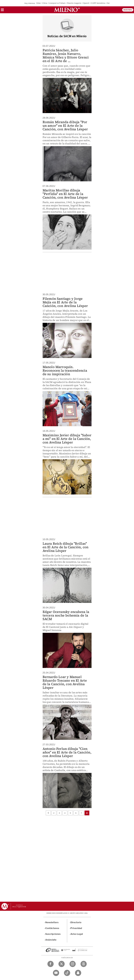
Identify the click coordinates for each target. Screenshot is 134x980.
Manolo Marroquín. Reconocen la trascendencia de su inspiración (65, 370)
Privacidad (76, 928)
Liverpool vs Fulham (57, 3)
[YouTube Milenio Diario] (56, 973)
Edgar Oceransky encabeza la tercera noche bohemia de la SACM (66, 615)
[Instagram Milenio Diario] (73, 964)
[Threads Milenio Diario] (84, 964)
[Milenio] (67, 10)
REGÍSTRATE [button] (128, 10)
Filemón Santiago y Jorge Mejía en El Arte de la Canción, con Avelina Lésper (65, 302)
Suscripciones (53, 934)
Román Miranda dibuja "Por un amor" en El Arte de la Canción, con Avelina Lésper (65, 126)
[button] (2, 11)
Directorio (76, 922)
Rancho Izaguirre (74, 3)
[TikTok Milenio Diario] (67, 973)
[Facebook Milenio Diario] (51, 964)
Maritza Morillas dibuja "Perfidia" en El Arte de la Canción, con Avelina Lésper (65, 194)
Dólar (39, 3)
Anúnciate (51, 940)
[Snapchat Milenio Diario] (78, 973)
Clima (45, 3)
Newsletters (52, 922)
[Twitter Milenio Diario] (62, 964)
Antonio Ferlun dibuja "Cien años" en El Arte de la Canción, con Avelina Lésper (67, 752)
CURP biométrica (98, 3)
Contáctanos (52, 928)
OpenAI (86, 3)
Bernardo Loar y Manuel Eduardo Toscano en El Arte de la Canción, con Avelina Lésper (65, 682)
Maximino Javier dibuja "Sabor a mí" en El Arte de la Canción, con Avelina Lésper (67, 439)
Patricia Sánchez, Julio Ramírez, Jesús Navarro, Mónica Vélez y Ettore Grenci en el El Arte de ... (66, 56)
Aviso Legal (77, 934)
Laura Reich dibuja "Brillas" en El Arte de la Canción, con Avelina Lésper (66, 547)
